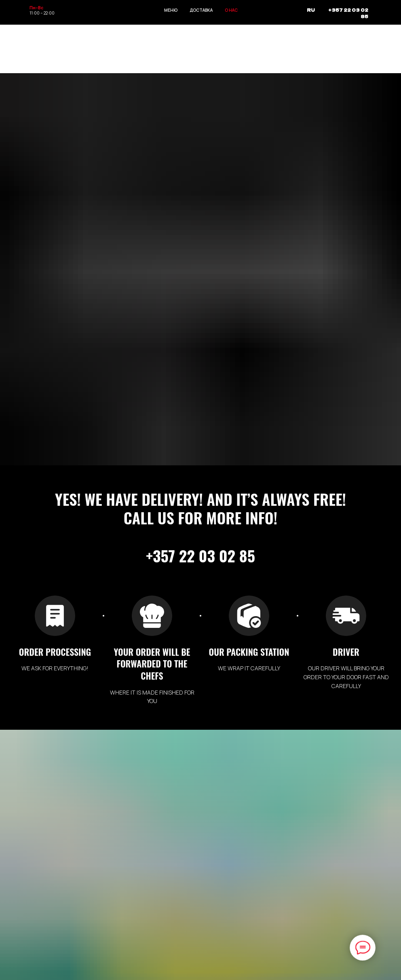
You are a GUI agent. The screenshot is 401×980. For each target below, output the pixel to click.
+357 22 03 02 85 (348, 13)
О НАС (231, 10)
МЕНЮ (171, 10)
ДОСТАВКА (201, 10)
